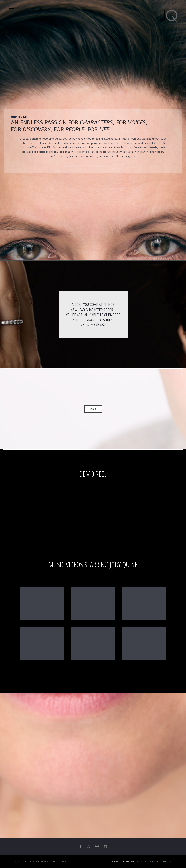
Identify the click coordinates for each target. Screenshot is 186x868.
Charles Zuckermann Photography (155, 861)
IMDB (93, 409)
